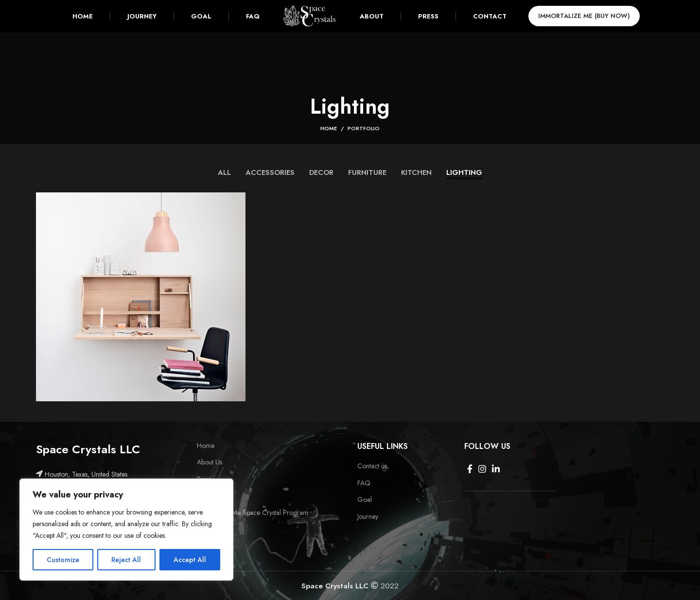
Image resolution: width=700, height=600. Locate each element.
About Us (210, 462)
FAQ (364, 483)
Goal (365, 500)
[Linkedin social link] (496, 469)
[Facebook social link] (470, 469)
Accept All (190, 560)
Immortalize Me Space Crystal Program (253, 513)
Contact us (372, 466)
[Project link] (141, 298)
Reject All (126, 560)
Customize (63, 560)
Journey (368, 517)
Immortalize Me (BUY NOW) (592, 20)
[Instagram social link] (482, 469)
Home (329, 128)
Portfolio (364, 128)
